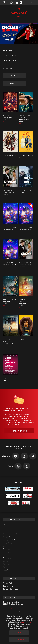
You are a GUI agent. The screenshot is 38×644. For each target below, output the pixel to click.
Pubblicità (7, 570)
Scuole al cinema (9, 561)
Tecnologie (7, 549)
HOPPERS (23, 339)
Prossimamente (11, 61)
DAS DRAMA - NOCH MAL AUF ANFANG (9, 192)
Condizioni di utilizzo (10, 589)
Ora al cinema (10, 56)
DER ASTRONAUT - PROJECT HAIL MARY (10, 302)
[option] (19, 33)
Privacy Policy (8, 583)
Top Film (7, 51)
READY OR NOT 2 (9, 155)
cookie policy (26, 622)
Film (5, 525)
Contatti (6, 567)
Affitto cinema (8, 558)
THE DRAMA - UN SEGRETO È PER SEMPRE (25, 265)
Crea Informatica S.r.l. (11, 602)
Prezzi (5, 531)
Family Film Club (9, 540)
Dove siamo (8, 543)
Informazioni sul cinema (12, 552)
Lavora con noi (9, 555)
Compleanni (8, 564)
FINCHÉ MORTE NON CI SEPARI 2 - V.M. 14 (10, 118)
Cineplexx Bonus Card (11, 534)
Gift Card (6, 537)
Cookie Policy (8, 586)
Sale (5, 546)
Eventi (5, 528)
